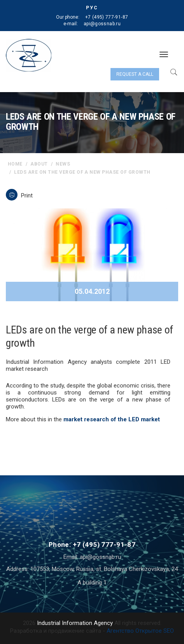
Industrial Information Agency (75, 623)
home (15, 164)
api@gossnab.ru (102, 24)
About (39, 164)
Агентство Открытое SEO (140, 631)
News (63, 164)
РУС (92, 8)
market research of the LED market (112, 419)
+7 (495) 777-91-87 (107, 17)
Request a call (135, 74)
